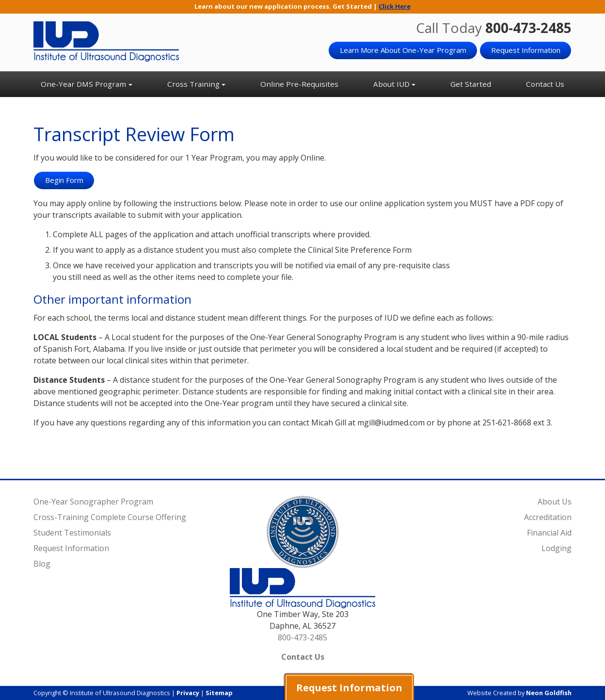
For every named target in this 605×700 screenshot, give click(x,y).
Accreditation (548, 517)
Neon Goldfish (549, 693)
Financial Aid (549, 533)
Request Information (526, 50)
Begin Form (64, 180)
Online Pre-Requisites (299, 84)
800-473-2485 (528, 28)
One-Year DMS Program (83, 84)
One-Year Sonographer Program (93, 502)
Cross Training (193, 84)
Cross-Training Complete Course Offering (110, 517)
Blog (42, 564)
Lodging (557, 548)
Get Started (471, 84)
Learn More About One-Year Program (403, 50)
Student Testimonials (72, 533)
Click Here (395, 6)
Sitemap (219, 693)
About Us (555, 502)
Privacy (188, 693)
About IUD (391, 84)
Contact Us (545, 84)
